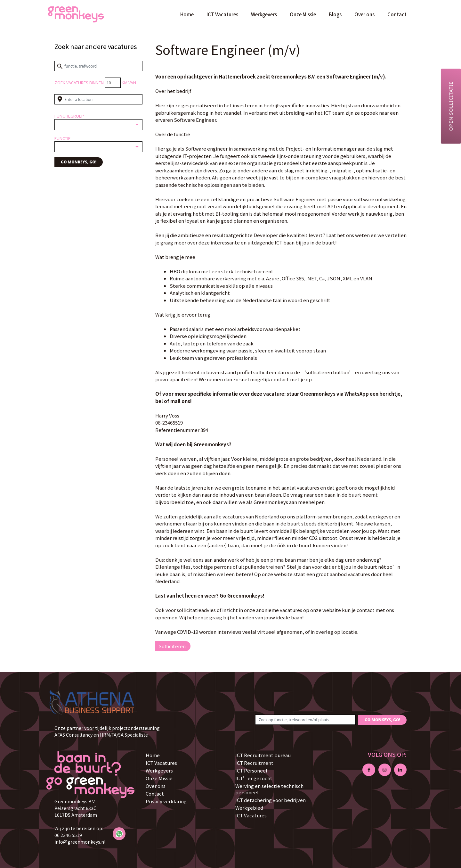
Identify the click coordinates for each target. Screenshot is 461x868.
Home (187, 14)
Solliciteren (172, 646)
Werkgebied (249, 808)
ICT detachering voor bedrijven (271, 800)
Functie (62, 138)
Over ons (364, 14)
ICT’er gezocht (254, 778)
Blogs (335, 14)
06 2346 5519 (68, 835)
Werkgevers (264, 14)
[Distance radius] (113, 83)
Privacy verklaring (166, 801)
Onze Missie (303, 14)
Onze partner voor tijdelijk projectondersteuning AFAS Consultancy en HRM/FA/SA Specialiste (107, 731)
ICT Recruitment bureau (263, 755)
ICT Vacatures (222, 14)
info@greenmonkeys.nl (80, 842)
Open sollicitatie (451, 106)
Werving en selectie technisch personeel (269, 789)
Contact (397, 14)
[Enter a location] (98, 99)
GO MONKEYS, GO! (79, 162)
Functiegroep (69, 116)
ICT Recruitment (254, 763)
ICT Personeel (251, 770)
